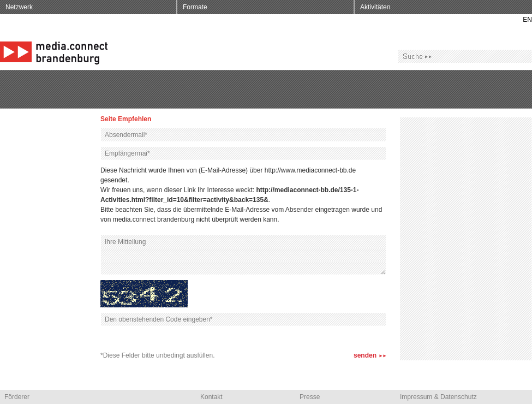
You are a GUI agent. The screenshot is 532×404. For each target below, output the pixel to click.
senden (365, 355)
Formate (195, 7)
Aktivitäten (375, 7)
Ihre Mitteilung (243, 255)
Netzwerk (19, 7)
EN (527, 20)
